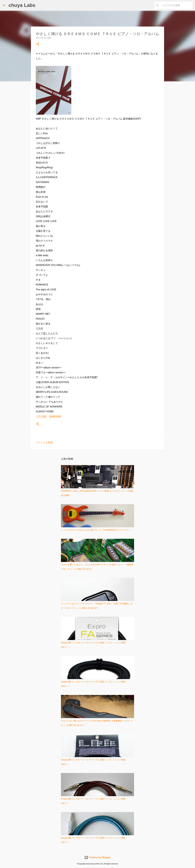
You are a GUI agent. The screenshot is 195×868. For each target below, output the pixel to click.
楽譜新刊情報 (55, 416)
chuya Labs (22, 5)
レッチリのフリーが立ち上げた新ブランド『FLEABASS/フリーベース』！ (97, 530)
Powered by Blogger (98, 857)
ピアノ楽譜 (42, 416)
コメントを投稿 (44, 442)
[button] (38, 44)
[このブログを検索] (177, 5)
